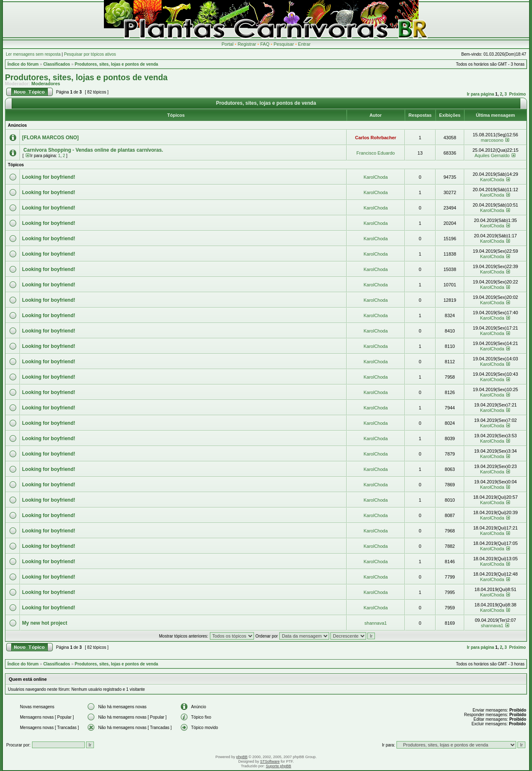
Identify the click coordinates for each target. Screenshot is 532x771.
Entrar (304, 44)
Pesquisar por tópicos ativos (90, 54)
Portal (228, 44)
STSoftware (270, 761)
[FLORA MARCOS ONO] (50, 138)
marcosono (492, 140)
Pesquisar (284, 44)
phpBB (242, 757)
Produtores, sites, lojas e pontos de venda (117, 64)
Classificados (57, 64)
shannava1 (376, 623)
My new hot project (45, 623)
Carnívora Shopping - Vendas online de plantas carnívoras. (92, 150)
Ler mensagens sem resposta (33, 54)
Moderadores (46, 84)
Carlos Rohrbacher (376, 138)
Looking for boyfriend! (49, 177)
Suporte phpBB (279, 766)
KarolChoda (376, 177)
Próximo (517, 94)
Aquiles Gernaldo (492, 155)
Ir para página (480, 94)
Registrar (247, 44)
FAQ (265, 44)
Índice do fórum (23, 64)
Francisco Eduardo (376, 153)
